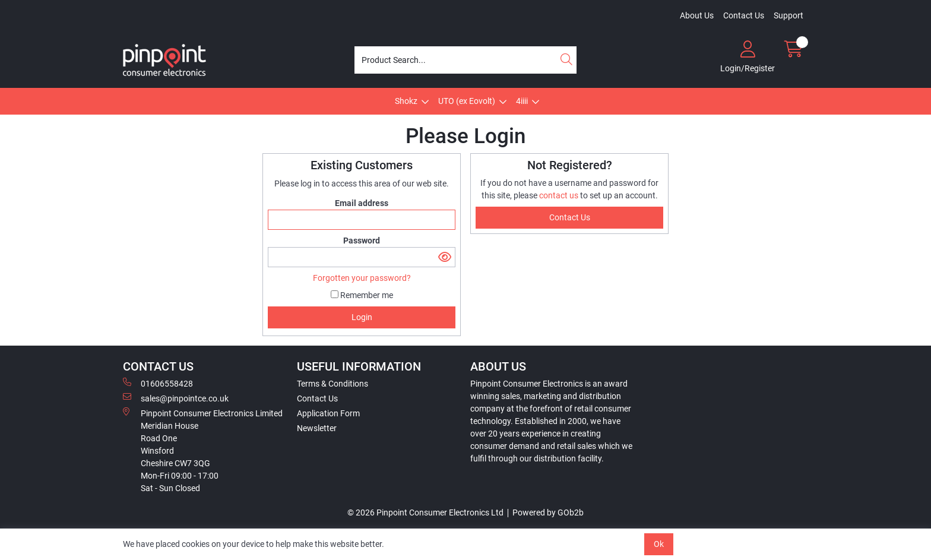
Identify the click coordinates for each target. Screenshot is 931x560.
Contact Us (744, 15)
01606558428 (158, 383)
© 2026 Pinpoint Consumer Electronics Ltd (425, 512)
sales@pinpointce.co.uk (176, 398)
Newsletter (317, 428)
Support (788, 15)
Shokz (406, 101)
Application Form (328, 413)
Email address (362, 203)
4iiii (522, 101)
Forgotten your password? (362, 278)
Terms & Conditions (332, 384)
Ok (659, 544)
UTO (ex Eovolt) (467, 101)
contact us (560, 195)
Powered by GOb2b (548, 512)
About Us (697, 15)
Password (362, 241)
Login (362, 317)
